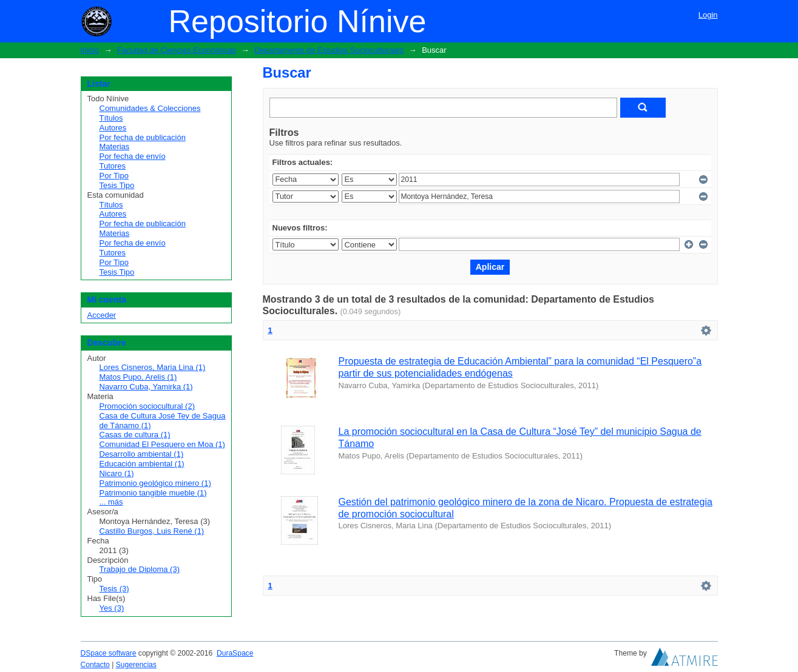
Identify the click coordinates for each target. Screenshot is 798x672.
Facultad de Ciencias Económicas (177, 50)
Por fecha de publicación (143, 137)
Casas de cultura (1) (135, 435)
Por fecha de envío (133, 156)
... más (111, 502)
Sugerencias (136, 665)
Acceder (102, 315)
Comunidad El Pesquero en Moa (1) (162, 444)
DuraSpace (235, 653)
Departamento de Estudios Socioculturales (329, 50)
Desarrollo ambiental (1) (142, 454)
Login (708, 15)
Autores (113, 128)
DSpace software (109, 653)
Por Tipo (114, 176)
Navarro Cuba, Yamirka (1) (146, 387)
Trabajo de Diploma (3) (140, 569)
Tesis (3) (114, 589)
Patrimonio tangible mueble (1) (153, 493)
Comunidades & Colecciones (150, 108)
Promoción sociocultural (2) (147, 406)
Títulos (111, 118)
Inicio (90, 50)
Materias (115, 146)
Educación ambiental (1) (142, 464)
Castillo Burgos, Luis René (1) (152, 531)
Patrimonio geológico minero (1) (155, 483)
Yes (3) (112, 608)
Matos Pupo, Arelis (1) (138, 377)
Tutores (113, 166)
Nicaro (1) (117, 473)
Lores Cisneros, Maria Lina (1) (153, 367)
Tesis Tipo (117, 185)
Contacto (95, 665)
